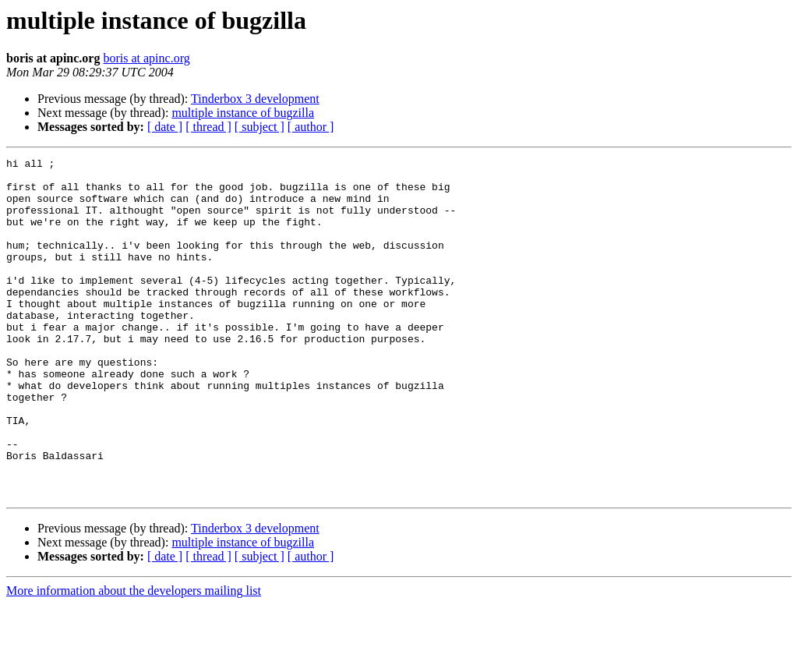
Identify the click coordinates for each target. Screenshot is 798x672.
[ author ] (311, 127)
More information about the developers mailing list (134, 658)
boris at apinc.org (146, 58)
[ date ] (165, 127)
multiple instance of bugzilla (243, 113)
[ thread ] (208, 127)
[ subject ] (260, 127)
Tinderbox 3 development (255, 99)
